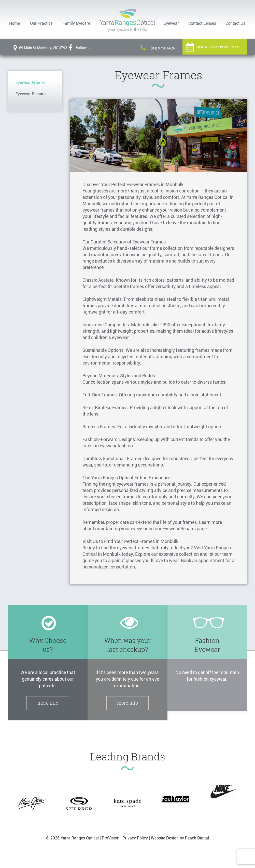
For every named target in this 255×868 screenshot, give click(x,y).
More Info (48, 703)
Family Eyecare (76, 23)
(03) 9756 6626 (158, 48)
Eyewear (171, 23)
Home (15, 23)
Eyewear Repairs (31, 94)
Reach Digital (197, 838)
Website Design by (167, 838)
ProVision (111, 838)
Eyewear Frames (31, 82)
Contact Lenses (202, 23)
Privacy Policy (135, 838)
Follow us (80, 48)
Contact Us (235, 23)
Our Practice (41, 23)
